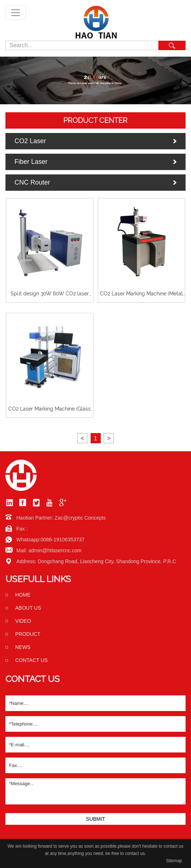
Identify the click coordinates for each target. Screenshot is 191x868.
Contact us (32, 660)
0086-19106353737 (63, 540)
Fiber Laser (31, 162)
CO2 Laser (30, 141)
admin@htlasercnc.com (55, 550)
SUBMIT (95, 819)
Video (23, 621)
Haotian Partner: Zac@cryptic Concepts (61, 518)
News (23, 647)
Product (28, 634)
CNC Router (32, 182)
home (23, 595)
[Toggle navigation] (16, 13)
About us (28, 608)
